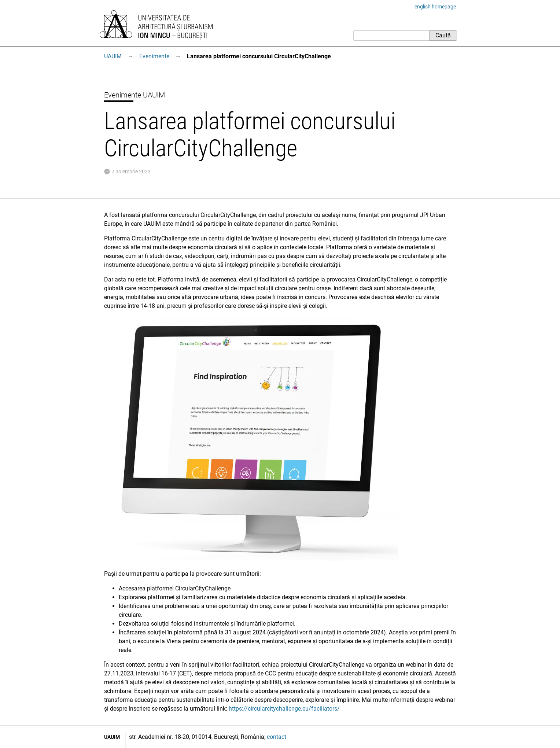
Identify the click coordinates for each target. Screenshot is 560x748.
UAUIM (113, 56)
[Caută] (391, 36)
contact (277, 737)
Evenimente (154, 56)
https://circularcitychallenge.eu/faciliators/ (284, 709)
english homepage (435, 7)
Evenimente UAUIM (135, 95)
